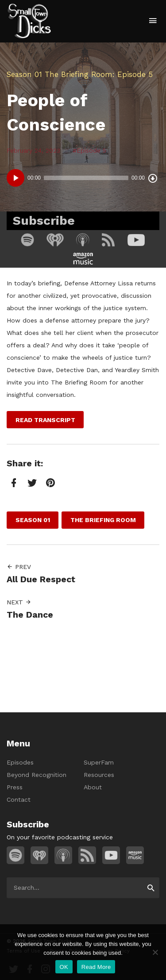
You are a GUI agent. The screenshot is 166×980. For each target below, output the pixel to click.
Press (15, 787)
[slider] (86, 178)
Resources (99, 775)
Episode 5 (91, 150)
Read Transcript (45, 420)
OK (64, 967)
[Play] (15, 178)
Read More (96, 967)
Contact (19, 799)
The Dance (30, 615)
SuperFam (99, 762)
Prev (19, 567)
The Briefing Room (79, 74)
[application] (83, 178)
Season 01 (24, 74)
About (93, 787)
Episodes (20, 762)
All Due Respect (41, 579)
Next (19, 602)
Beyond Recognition (37, 775)
